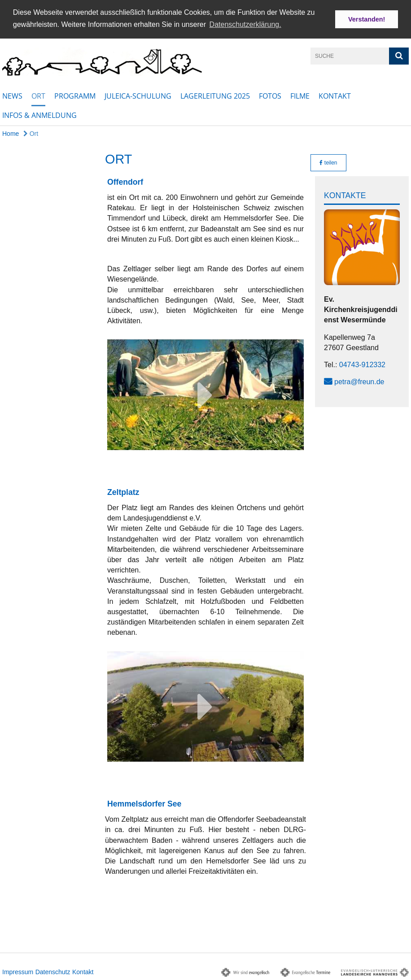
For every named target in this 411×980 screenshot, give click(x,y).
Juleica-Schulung (138, 95)
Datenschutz (53, 971)
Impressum (18, 971)
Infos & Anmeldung (39, 114)
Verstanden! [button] (367, 19)
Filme (300, 95)
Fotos (270, 95)
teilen (328, 162)
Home (11, 133)
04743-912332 (362, 364)
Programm (75, 95)
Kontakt (335, 95)
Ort (38, 95)
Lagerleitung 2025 (215, 95)
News (12, 95)
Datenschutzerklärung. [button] (245, 24)
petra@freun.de (359, 381)
